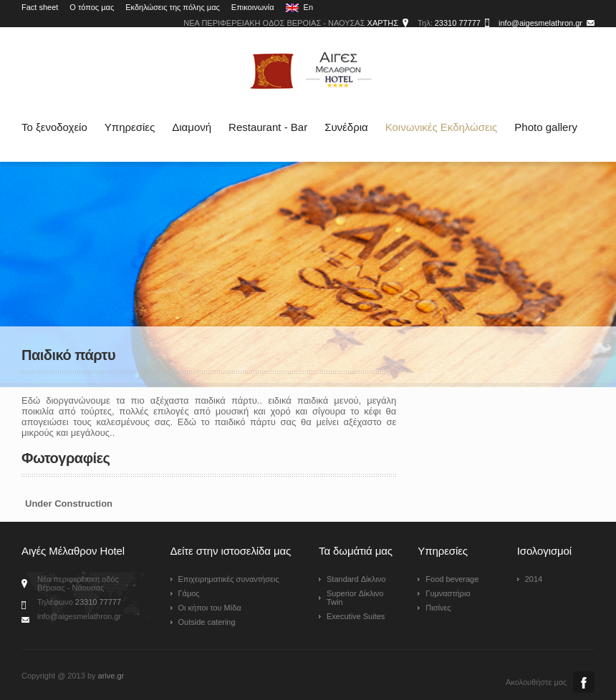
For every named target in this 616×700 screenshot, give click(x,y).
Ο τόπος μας (92, 7)
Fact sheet (40, 7)
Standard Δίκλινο (356, 579)
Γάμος (189, 593)
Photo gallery (546, 127)
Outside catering (207, 622)
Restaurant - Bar (268, 127)
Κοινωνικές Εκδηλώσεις (442, 127)
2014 (534, 579)
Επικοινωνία (253, 7)
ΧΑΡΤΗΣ (383, 23)
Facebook (584, 682)
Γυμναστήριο (448, 593)
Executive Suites (356, 616)
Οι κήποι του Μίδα (210, 608)
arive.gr (111, 676)
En (300, 8)
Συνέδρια (346, 127)
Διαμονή (192, 127)
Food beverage (452, 579)
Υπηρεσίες (130, 127)
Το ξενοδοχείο (54, 127)
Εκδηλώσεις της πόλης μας (173, 7)
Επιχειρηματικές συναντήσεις (229, 579)
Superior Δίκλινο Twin (355, 598)
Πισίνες (438, 608)
